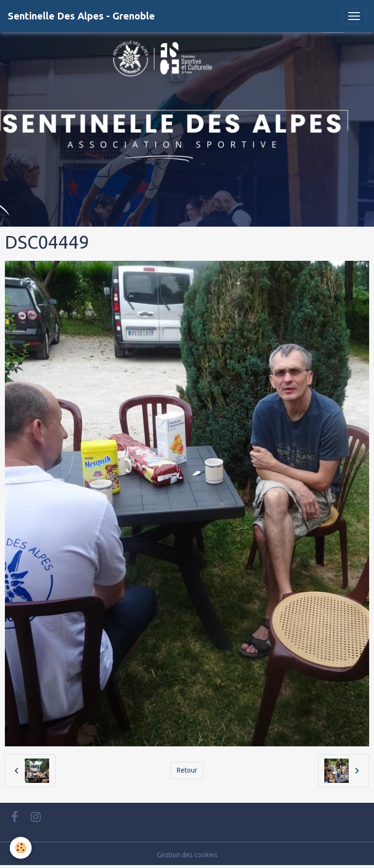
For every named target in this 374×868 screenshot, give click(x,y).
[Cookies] (21, 848)
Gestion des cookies (187, 855)
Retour (187, 770)
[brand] (81, 16)
